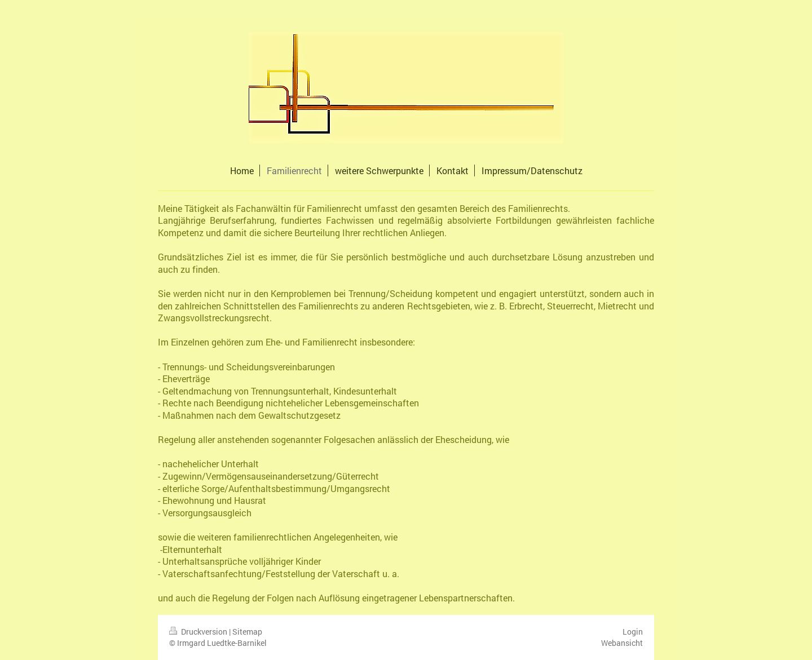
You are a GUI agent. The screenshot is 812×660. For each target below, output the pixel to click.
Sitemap (247, 632)
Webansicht (622, 643)
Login (633, 632)
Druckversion (199, 632)
